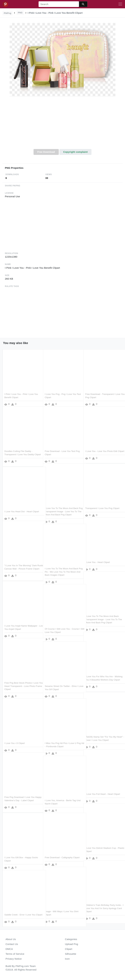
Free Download (46, 152)
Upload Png (72, 944)
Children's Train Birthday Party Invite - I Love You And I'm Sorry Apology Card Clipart (103, 904)
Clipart (69, 949)
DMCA (9, 949)
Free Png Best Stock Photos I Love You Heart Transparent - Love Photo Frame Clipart (22, 682)
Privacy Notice (14, 959)
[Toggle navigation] (120, 4)
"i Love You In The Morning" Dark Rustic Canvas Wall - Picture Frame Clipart (22, 564)
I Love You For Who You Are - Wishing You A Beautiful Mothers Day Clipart (101, 675)
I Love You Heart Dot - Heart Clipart (22, 507)
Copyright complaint (75, 152)
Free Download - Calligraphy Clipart (62, 853)
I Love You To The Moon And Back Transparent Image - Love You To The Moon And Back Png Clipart (102, 615)
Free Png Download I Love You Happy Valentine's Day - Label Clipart (20, 796)
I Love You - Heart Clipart (98, 558)
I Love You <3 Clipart (15, 739)
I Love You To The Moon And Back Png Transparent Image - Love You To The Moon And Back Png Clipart (62, 507)
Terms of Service (15, 954)
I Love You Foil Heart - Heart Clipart (103, 790)
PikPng (8, 13)
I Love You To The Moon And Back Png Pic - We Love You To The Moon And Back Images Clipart (63, 567)
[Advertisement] (62, 125)
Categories (71, 939)
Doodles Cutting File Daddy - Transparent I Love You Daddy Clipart (19, 450)
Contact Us (12, 944)
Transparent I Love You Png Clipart (102, 504)
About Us (11, 939)
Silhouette (71, 954)
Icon (67, 959)
